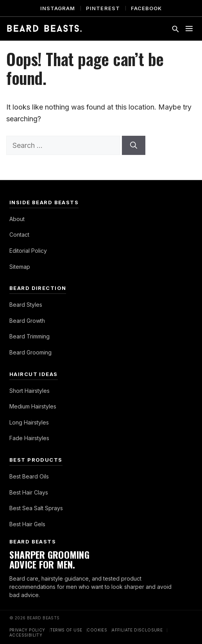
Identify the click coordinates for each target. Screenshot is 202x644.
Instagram (58, 8)
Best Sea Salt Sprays (36, 508)
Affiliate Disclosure (137, 630)
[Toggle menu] (189, 29)
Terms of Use (66, 630)
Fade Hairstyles (29, 438)
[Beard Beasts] (44, 29)
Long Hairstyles (29, 422)
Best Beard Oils (29, 476)
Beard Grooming (30, 352)
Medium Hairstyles (33, 406)
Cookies (97, 630)
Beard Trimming (29, 336)
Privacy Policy (27, 630)
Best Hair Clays (29, 492)
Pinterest (103, 8)
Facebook (146, 8)
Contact (19, 235)
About (17, 219)
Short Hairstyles (29, 391)
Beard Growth (27, 321)
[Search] (134, 145)
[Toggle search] (175, 29)
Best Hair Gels (27, 524)
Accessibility (26, 635)
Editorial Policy (28, 251)
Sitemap (20, 267)
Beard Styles (26, 305)
